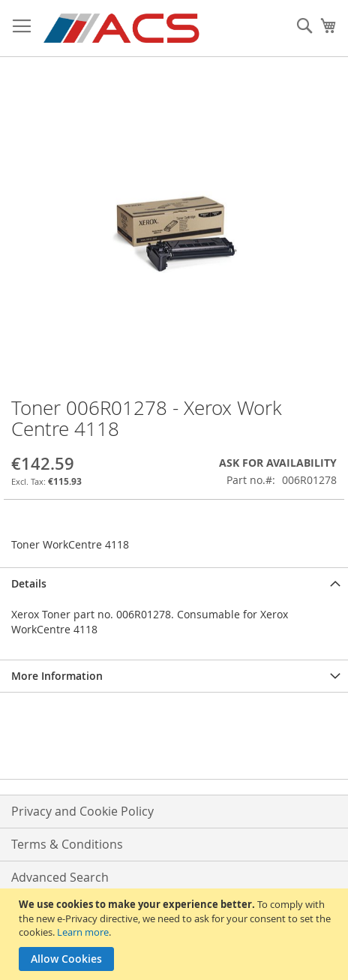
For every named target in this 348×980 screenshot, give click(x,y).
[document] (176, 934)
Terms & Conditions (67, 844)
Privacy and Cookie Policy (82, 811)
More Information (57, 676)
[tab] (174, 583)
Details (29, 583)
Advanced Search (60, 877)
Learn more (83, 932)
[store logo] (123, 29)
